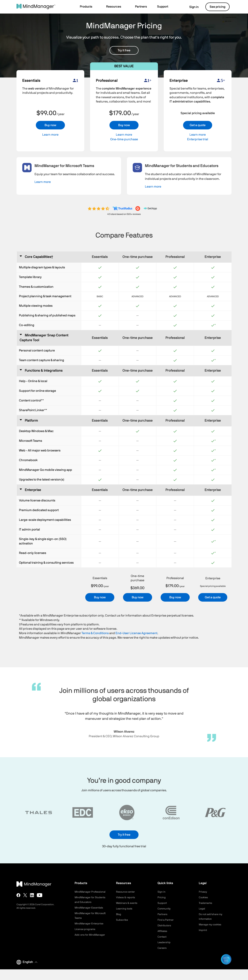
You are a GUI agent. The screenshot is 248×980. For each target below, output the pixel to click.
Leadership (164, 942)
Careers (162, 948)
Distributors (165, 926)
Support (162, 903)
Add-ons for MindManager (91, 940)
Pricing (162, 897)
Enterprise (33, 490)
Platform (31, 421)
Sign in (192, 7)
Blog (119, 914)
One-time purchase (124, 139)
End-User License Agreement (136, 633)
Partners (163, 914)
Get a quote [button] (198, 125)
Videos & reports (126, 897)
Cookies (204, 897)
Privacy (203, 892)
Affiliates (163, 931)
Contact (162, 937)
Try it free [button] (124, 50)
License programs (86, 934)
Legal (202, 909)
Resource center (126, 892)
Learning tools (125, 909)
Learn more (50, 135)
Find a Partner (166, 920)
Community (164, 909)
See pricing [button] (217, 7)
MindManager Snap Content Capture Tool (44, 338)
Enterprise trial (198, 139)
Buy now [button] (50, 125)
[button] (88, 7)
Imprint (203, 930)
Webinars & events (127, 903)
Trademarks (206, 903)
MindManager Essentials (90, 912)
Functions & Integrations (44, 371)
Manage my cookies (211, 925)
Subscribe (122, 920)
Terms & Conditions (95, 633)
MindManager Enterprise (90, 928)
